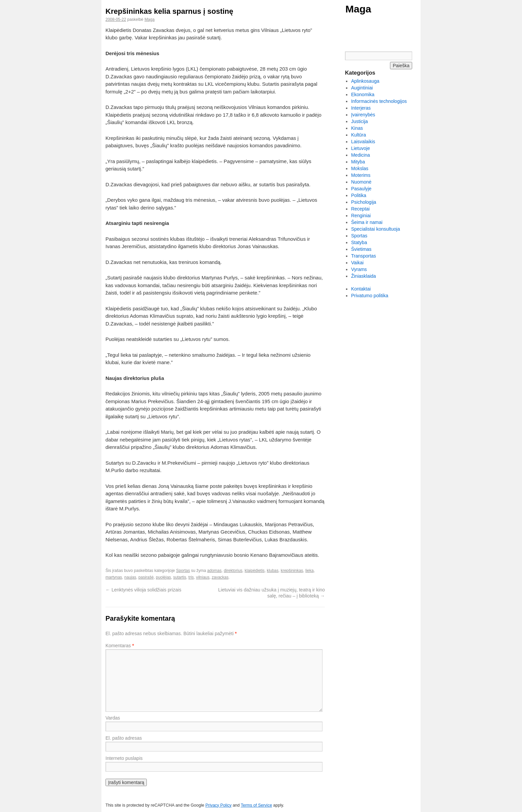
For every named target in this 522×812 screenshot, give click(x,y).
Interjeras (361, 108)
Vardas (113, 718)
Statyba (359, 242)
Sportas (183, 571)
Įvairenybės (363, 115)
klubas (273, 571)
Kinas (357, 128)
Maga (358, 9)
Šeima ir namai (367, 222)
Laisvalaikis (363, 142)
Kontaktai (361, 289)
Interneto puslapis (124, 758)
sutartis (180, 577)
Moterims (361, 175)
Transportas (363, 256)
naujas (130, 577)
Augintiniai (362, 88)
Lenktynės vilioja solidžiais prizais (143, 590)
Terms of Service (256, 805)
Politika (359, 195)
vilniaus (203, 577)
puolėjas (163, 577)
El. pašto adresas (124, 738)
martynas (114, 577)
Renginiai (361, 216)
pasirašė (146, 577)
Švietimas (361, 249)
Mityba (358, 162)
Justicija (359, 121)
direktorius (233, 571)
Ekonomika (363, 94)
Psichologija (364, 202)
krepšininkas (292, 571)
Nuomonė (361, 182)
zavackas (220, 577)
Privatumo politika (370, 296)
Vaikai (357, 263)
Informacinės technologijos (379, 101)
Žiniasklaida (363, 276)
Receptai (360, 209)
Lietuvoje (360, 148)
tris (191, 577)
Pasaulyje (361, 189)
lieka (310, 571)
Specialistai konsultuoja (376, 229)
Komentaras (120, 646)
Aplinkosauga (365, 81)
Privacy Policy (218, 805)
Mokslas (360, 168)
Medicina (360, 155)
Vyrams (359, 269)
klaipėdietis (254, 571)
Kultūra (358, 135)
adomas (214, 571)
